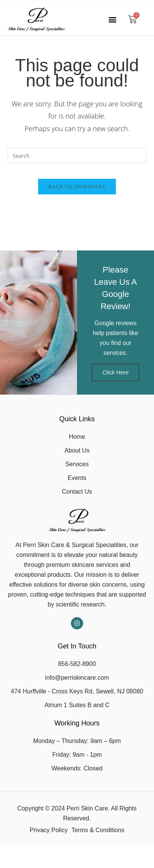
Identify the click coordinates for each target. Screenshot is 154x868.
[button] (112, 19)
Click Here (115, 372)
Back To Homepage (77, 186)
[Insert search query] (77, 156)
